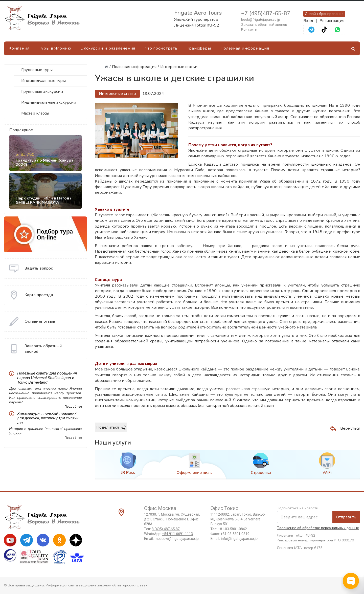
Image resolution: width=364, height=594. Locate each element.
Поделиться (111, 427)
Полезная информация (245, 48)
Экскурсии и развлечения (108, 48)
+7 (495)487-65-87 (266, 13)
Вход (308, 21)
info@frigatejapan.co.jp (239, 539)
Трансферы (199, 48)
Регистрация (332, 21)
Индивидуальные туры (43, 81)
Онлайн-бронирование (324, 14)
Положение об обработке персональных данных (318, 528)
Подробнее (73, 407)
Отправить (346, 517)
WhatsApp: (168, 534)
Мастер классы (35, 113)
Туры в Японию (55, 48)
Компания (19, 48)
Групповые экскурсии (42, 92)
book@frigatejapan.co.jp (261, 20)
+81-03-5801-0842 (233, 529)
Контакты (249, 29)
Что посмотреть (161, 48)
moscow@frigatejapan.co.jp (177, 539)
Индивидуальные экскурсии (49, 102)
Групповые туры (37, 70)
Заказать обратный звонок (264, 25)
